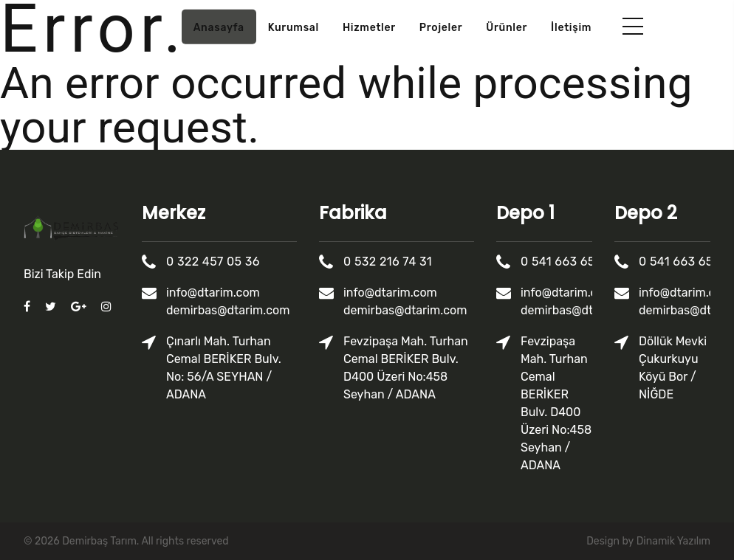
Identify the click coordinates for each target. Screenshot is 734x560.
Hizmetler (369, 28)
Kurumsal (294, 28)
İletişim (571, 28)
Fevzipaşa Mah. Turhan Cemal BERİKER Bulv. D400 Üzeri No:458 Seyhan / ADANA (407, 368)
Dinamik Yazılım (673, 541)
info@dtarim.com (214, 293)
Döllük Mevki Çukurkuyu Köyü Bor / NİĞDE (673, 368)
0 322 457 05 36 (214, 262)
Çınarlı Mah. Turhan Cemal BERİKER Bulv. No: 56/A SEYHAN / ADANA (224, 368)
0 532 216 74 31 (388, 262)
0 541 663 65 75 (567, 262)
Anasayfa (219, 28)
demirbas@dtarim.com (229, 310)
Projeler (441, 28)
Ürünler (507, 28)
